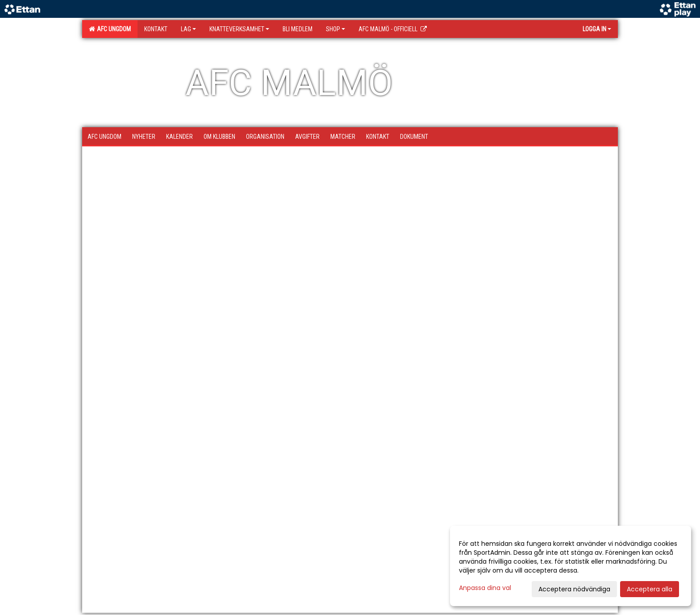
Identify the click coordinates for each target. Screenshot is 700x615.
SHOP (335, 29)
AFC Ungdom (110, 29)
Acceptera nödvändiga (574, 589)
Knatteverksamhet (239, 29)
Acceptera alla (650, 589)
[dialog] (571, 566)
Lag (188, 29)
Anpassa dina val (485, 588)
